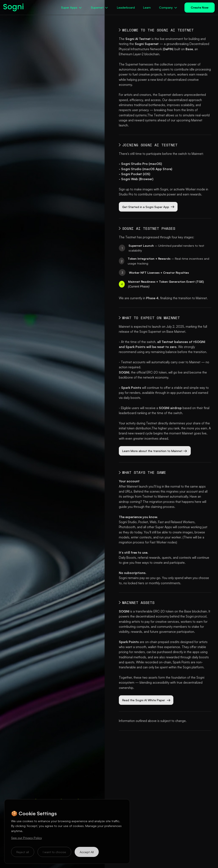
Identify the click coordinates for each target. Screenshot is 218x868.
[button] (72, 7)
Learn (147, 7)
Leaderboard (126, 7)
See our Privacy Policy (27, 838)
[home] (21, 7)
